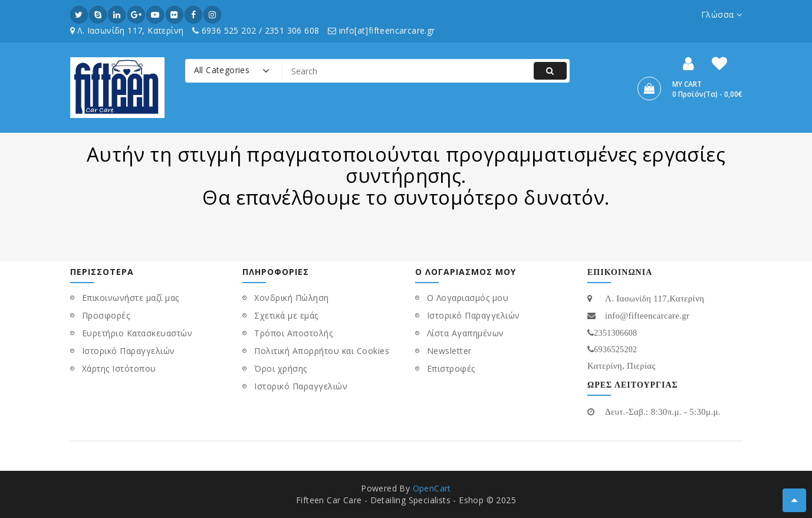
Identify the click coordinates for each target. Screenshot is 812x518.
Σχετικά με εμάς (286, 315)
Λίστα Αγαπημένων (466, 333)
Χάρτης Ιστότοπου (119, 368)
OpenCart (432, 488)
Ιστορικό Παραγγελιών (129, 351)
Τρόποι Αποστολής (293, 333)
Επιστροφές (451, 368)
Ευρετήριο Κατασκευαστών (137, 333)
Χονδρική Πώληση (292, 298)
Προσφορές (106, 315)
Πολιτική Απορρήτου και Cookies (322, 351)
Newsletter (449, 351)
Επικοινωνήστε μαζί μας (131, 298)
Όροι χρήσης (281, 368)
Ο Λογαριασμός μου (468, 298)
